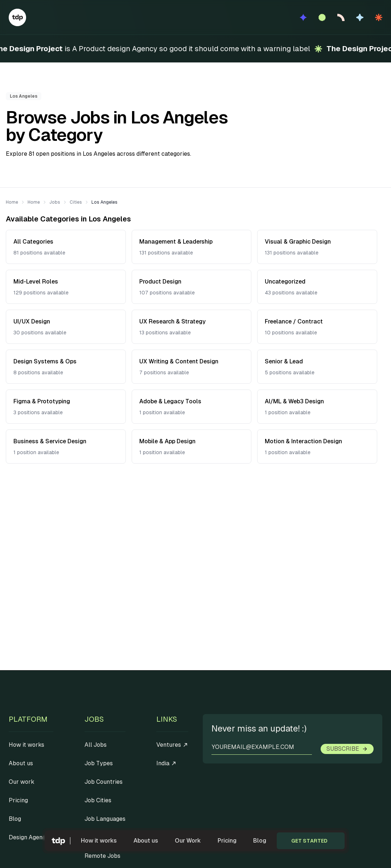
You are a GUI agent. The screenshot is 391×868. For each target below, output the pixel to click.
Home (12, 202)
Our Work (188, 841)
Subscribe (347, 749)
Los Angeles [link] (104, 202)
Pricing (227, 841)
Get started (310, 841)
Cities (76, 202)
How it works (99, 841)
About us (146, 841)
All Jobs (96, 745)
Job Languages (105, 819)
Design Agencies (31, 837)
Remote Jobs (102, 856)
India (166, 763)
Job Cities (98, 800)
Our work (22, 782)
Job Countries (104, 782)
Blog (260, 841)
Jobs (55, 202)
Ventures (172, 745)
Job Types (99, 763)
